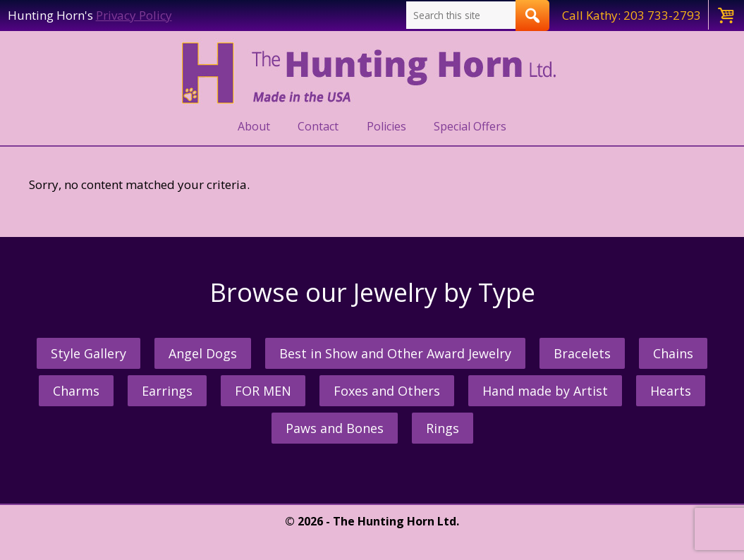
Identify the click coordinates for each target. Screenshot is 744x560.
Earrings (167, 391)
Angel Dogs (203, 353)
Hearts (671, 391)
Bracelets (582, 353)
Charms (76, 391)
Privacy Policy (134, 15)
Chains (673, 353)
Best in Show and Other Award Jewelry (395, 353)
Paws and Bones (335, 428)
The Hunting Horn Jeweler (372, 73)
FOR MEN (263, 391)
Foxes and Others (387, 391)
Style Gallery (89, 353)
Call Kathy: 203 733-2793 (632, 15)
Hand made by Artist (545, 391)
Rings (443, 428)
